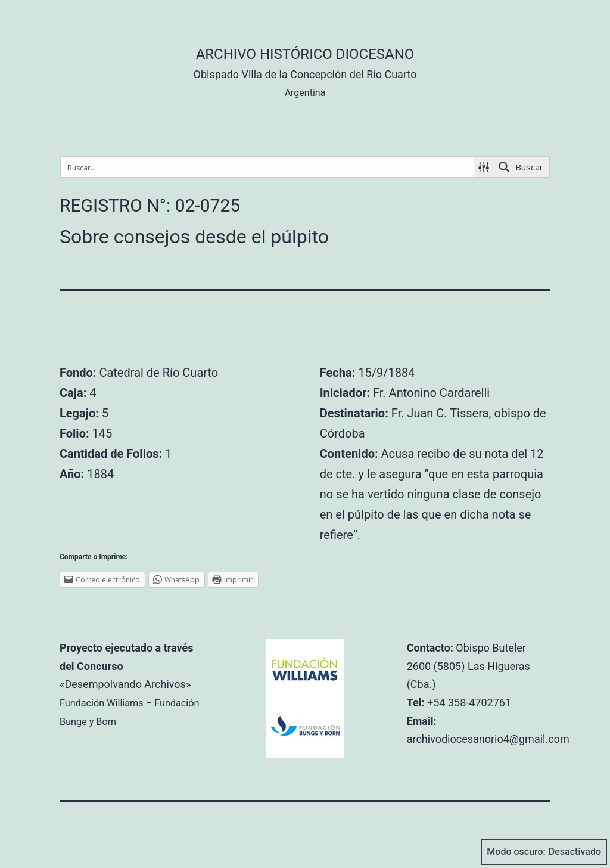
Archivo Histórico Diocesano (305, 54)
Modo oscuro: (544, 852)
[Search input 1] (268, 167)
